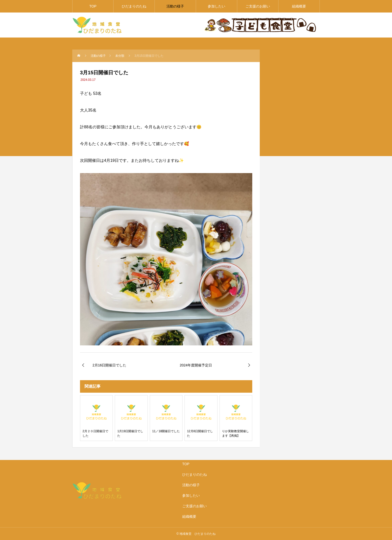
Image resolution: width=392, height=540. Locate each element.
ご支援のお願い (258, 6)
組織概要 (299, 6)
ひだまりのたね (134, 6)
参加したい (216, 6)
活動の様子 (175, 6)
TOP (93, 6)
